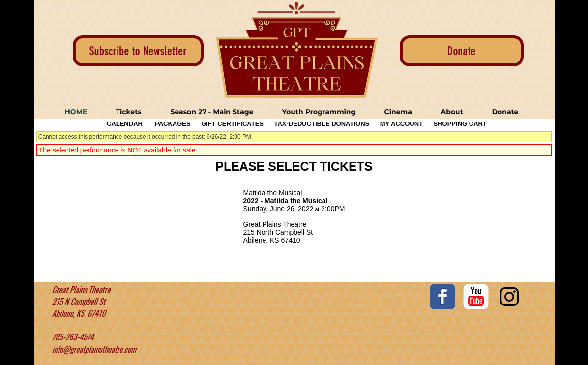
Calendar (125, 124)
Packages (173, 124)
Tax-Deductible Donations (322, 124)
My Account (400, 124)
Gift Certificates (232, 124)
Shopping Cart (460, 124)
